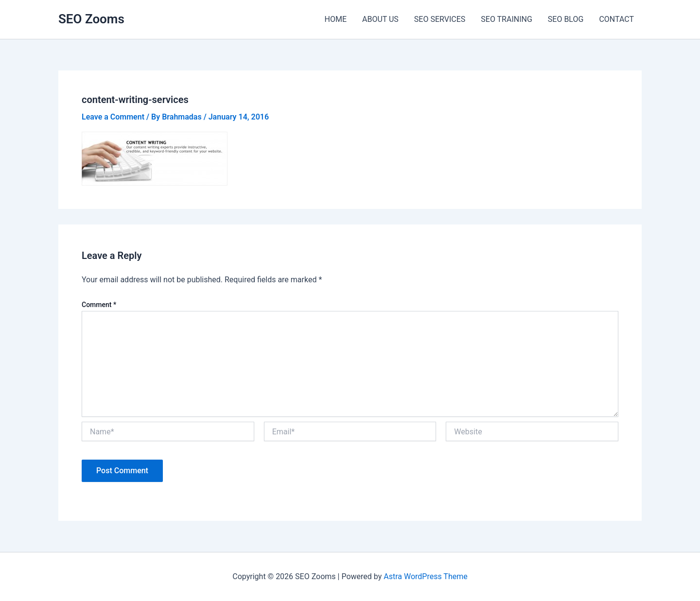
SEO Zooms (91, 19)
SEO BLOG (566, 19)
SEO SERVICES (440, 19)
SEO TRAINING (507, 19)
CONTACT (616, 19)
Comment (99, 305)
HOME (336, 19)
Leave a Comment (113, 117)
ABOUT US (380, 19)
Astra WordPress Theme (425, 576)
